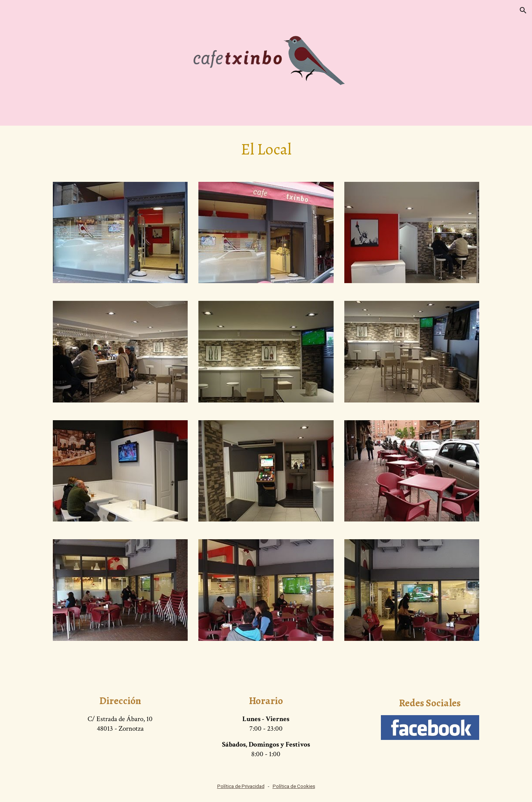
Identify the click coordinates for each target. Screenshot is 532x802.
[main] (266, 149)
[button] (523, 10)
